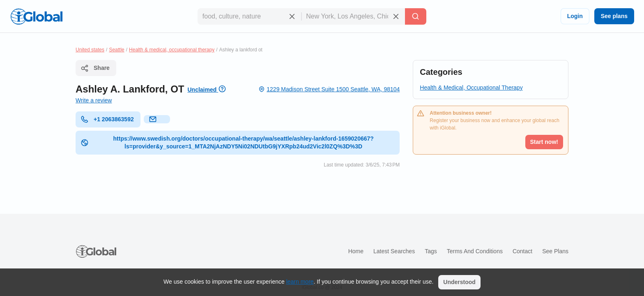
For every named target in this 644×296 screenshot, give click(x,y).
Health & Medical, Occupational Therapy (471, 88)
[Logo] (37, 16)
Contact (522, 251)
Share (95, 68)
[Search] (416, 16)
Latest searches (394, 251)
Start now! (544, 142)
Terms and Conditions (475, 251)
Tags (431, 251)
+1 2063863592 (107, 119)
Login (575, 16)
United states (90, 50)
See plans (614, 16)
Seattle (116, 50)
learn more (300, 282)
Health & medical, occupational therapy (172, 50)
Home (356, 251)
